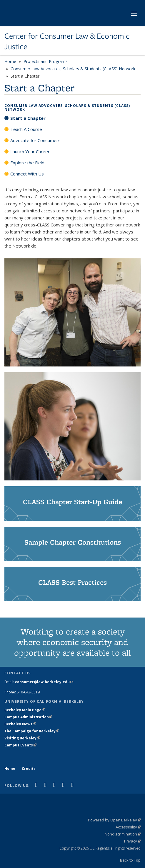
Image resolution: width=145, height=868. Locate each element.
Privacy (132, 841)
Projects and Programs (46, 61)
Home (10, 61)
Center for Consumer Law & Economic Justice (67, 41)
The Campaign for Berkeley (32, 731)
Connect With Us (27, 174)
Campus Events (20, 745)
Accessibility (128, 827)
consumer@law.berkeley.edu (44, 682)
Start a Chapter (28, 118)
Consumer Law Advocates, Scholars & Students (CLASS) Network (73, 69)
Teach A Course (26, 129)
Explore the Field (27, 163)
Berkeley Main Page (25, 710)
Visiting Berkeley (22, 738)
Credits (29, 769)
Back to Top (130, 860)
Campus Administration (28, 717)
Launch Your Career (30, 151)
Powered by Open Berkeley (114, 820)
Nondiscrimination (123, 834)
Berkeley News (20, 724)
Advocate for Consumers (35, 140)
